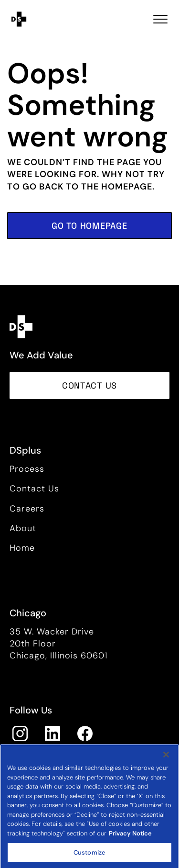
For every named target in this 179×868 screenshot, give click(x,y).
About (23, 528)
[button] (89, 226)
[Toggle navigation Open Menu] (160, 19)
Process (27, 469)
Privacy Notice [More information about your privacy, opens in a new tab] (130, 842)
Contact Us (34, 489)
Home (22, 548)
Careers (27, 509)
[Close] (166, 764)
